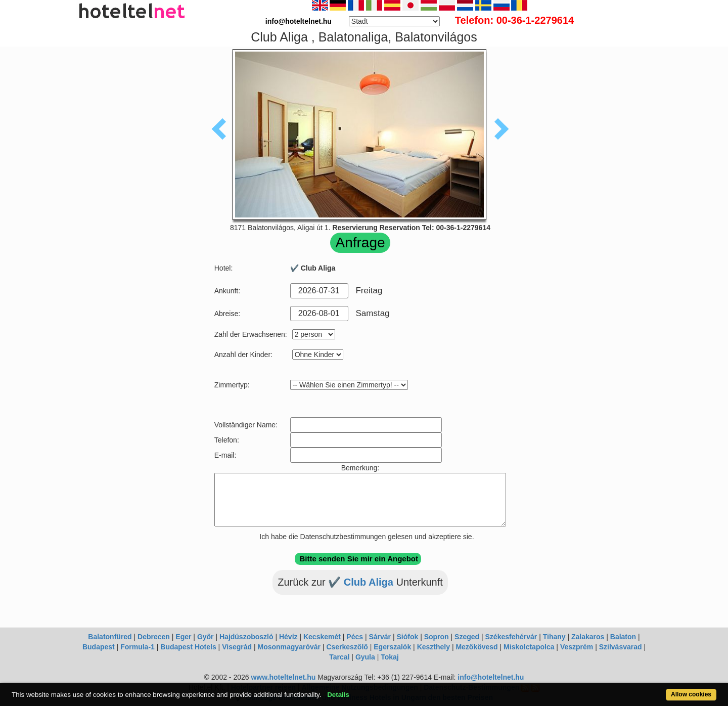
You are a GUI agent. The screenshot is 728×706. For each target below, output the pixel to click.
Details (338, 695)
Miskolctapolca (529, 647)
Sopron (437, 637)
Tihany (554, 637)
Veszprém (577, 647)
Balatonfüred (110, 637)
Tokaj (390, 657)
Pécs (355, 637)
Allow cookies (691, 694)
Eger (183, 637)
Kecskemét (322, 637)
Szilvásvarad (621, 647)
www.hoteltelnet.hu (283, 677)
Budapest (99, 647)
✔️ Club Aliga (362, 582)
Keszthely (434, 647)
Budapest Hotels (188, 647)
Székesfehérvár (511, 637)
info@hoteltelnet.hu (491, 677)
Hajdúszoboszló (246, 637)
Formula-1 (138, 647)
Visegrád (237, 647)
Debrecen (154, 637)
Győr (206, 637)
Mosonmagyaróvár (289, 647)
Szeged (467, 637)
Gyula (365, 657)
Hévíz (288, 637)
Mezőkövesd (476, 647)
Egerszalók (392, 647)
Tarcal (339, 657)
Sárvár (380, 637)
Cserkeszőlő (347, 647)
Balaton (623, 637)
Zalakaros (588, 637)
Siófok (407, 637)
